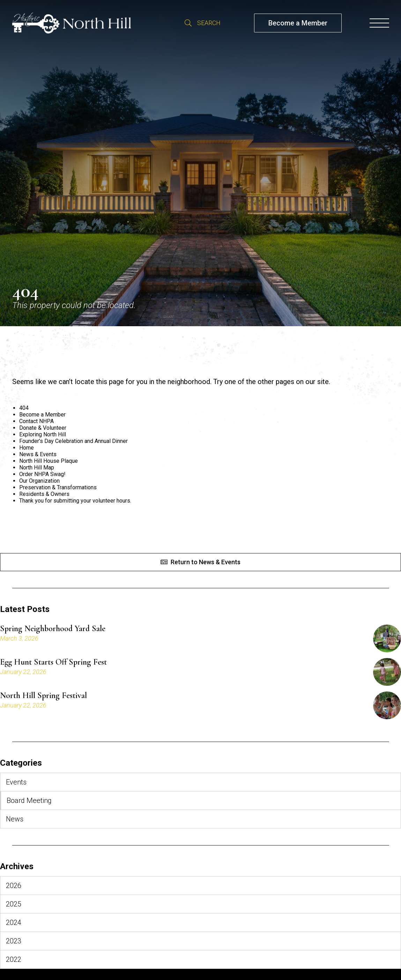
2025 (14, 904)
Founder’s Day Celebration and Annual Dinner (73, 441)
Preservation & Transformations (58, 487)
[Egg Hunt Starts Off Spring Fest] (387, 672)
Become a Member (298, 23)
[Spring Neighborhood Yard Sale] (387, 638)
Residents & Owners (44, 494)
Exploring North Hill (43, 434)
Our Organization (39, 481)
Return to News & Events (206, 562)
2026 (14, 886)
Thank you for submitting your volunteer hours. (75, 501)
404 (24, 408)
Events (16, 782)
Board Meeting (29, 801)
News (15, 819)
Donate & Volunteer (43, 428)
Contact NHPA (36, 421)
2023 (14, 941)
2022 (14, 959)
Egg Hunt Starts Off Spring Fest (53, 662)
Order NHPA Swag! (42, 474)
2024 (14, 922)
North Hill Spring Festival (43, 696)
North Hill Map (37, 468)
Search (188, 23)
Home (27, 448)
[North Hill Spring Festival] (387, 705)
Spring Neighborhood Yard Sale (53, 629)
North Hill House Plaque (49, 461)
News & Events (38, 454)
